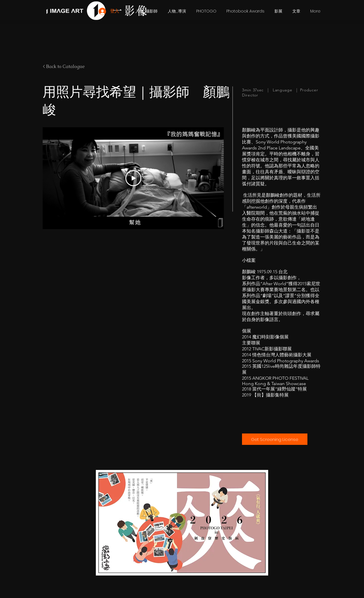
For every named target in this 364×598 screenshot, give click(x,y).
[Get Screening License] (275, 439)
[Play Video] (133, 178)
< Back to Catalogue (64, 66)
